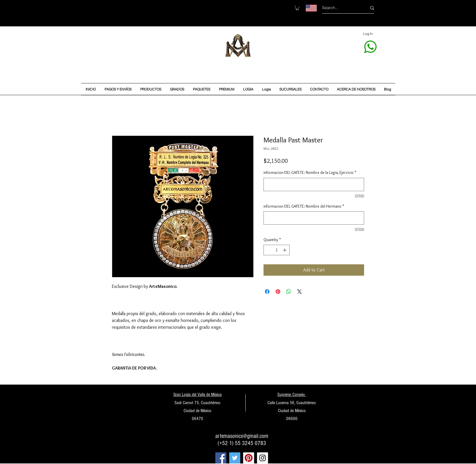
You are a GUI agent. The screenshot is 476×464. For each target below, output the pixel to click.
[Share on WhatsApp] (289, 292)
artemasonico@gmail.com (242, 436)
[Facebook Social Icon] (221, 458)
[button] (297, 8)
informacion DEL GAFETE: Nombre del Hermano (304, 206)
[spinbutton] (277, 250)
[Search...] (340, 8)
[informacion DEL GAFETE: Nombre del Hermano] (314, 218)
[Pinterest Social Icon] (249, 458)
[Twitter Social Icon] (235, 458)
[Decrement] (268, 250)
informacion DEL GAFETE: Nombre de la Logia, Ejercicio (310, 172)
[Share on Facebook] (267, 292)
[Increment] (285, 250)
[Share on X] (299, 292)
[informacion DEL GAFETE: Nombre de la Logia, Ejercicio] (314, 184)
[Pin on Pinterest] (278, 292)
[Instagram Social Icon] (263, 458)
